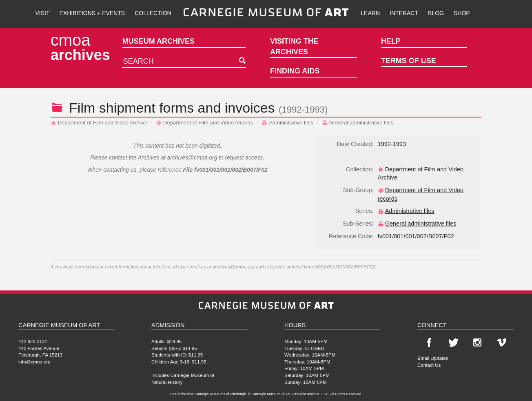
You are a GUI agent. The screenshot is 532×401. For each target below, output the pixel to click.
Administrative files (287, 123)
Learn (370, 13)
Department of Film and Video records (204, 123)
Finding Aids (295, 71)
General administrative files (358, 123)
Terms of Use (409, 61)
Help (391, 41)
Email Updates (433, 358)
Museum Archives (158, 41)
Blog (436, 13)
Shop (462, 13)
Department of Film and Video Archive (99, 123)
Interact (404, 13)
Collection (153, 13)
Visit (42, 13)
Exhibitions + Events (92, 13)
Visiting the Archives (294, 47)
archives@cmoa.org (192, 158)
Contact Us (429, 365)
